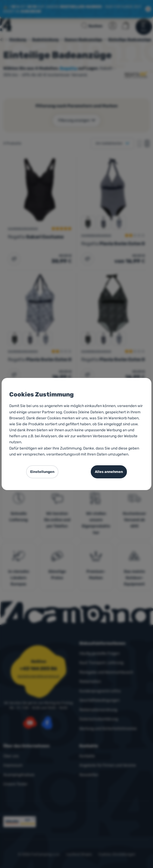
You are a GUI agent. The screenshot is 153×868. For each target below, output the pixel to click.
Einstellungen (42, 472)
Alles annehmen (109, 472)
